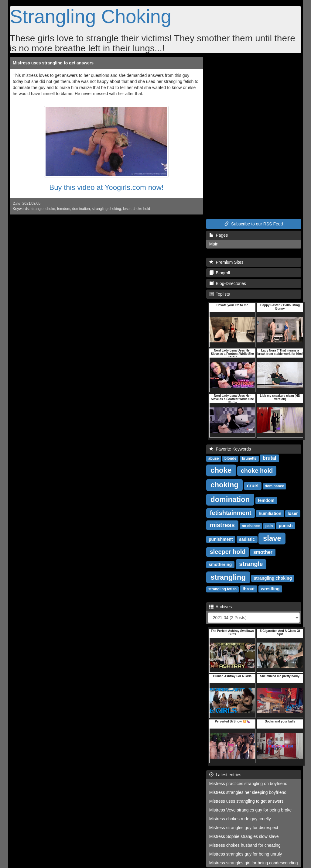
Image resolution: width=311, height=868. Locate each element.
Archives (221, 607)
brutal (269, 458)
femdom (64, 209)
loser (127, 209)
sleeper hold (228, 552)
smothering (220, 564)
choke (50, 209)
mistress (222, 525)
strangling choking (106, 209)
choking (224, 485)
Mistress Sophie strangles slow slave (244, 836)
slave (272, 538)
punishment (221, 539)
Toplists (220, 294)
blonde (230, 458)
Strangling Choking (91, 16)
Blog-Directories (228, 283)
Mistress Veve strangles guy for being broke (251, 810)
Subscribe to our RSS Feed (254, 224)
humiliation (270, 513)
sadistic (247, 539)
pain (269, 526)
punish (286, 526)
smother (263, 552)
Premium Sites (226, 262)
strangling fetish (222, 589)
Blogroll (220, 273)
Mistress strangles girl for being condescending (254, 863)
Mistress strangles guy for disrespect (244, 828)
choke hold (142, 209)
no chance (251, 526)
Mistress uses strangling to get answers (53, 63)
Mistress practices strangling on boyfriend (248, 784)
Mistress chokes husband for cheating (245, 845)
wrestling (270, 589)
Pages (219, 235)
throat (249, 589)
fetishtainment (231, 513)
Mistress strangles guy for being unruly (246, 854)
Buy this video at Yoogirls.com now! (106, 187)
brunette (249, 458)
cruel (253, 486)
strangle (37, 209)
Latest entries (225, 775)
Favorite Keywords (230, 449)
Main (214, 244)
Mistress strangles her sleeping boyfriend (248, 792)
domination (81, 209)
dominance (274, 486)
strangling (228, 577)
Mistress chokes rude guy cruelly (240, 819)
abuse (214, 458)
